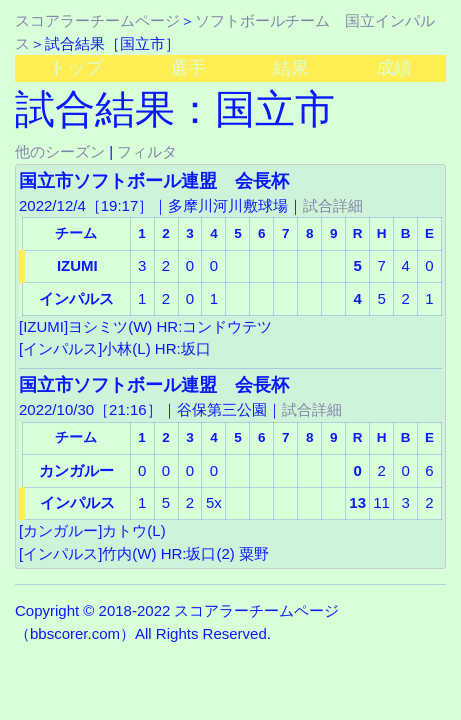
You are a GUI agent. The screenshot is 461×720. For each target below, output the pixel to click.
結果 (291, 68)
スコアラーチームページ (97, 20)
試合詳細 (333, 205)
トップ (76, 68)
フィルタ (147, 151)
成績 (394, 68)
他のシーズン (60, 151)
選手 (188, 68)
